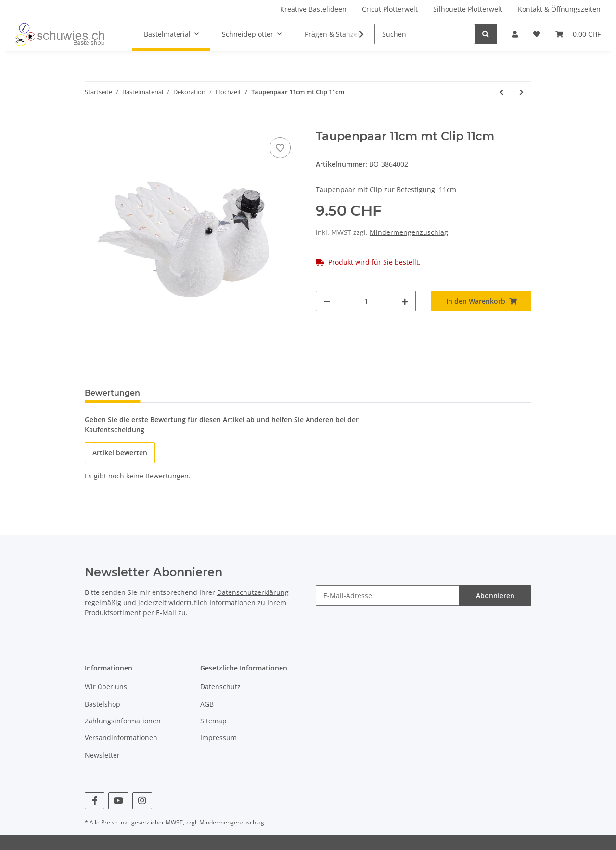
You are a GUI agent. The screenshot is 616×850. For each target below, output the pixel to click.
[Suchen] (425, 34)
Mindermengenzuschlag (409, 232)
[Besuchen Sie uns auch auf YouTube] (118, 801)
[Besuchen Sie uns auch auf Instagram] (142, 801)
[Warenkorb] (578, 34)
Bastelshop (103, 704)
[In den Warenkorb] (92, 124)
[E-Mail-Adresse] (388, 596)
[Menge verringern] (327, 301)
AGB (207, 704)
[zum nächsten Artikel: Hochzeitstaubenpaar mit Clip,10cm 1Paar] (521, 92)
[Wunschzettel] (537, 34)
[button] (515, 34)
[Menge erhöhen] (405, 301)
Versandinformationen (121, 738)
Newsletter (102, 755)
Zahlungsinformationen (123, 721)
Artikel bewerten (120, 453)
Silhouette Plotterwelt (468, 9)
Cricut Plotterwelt (390, 9)
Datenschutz (220, 687)
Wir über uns (106, 687)
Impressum (218, 738)
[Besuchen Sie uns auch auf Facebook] (95, 801)
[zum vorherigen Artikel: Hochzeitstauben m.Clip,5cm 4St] (502, 92)
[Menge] (366, 301)
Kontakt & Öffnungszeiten (559, 9)
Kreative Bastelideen (313, 9)
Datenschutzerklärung (253, 592)
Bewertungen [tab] (112, 393)
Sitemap (213, 721)
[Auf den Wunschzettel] (280, 148)
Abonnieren (495, 596)
